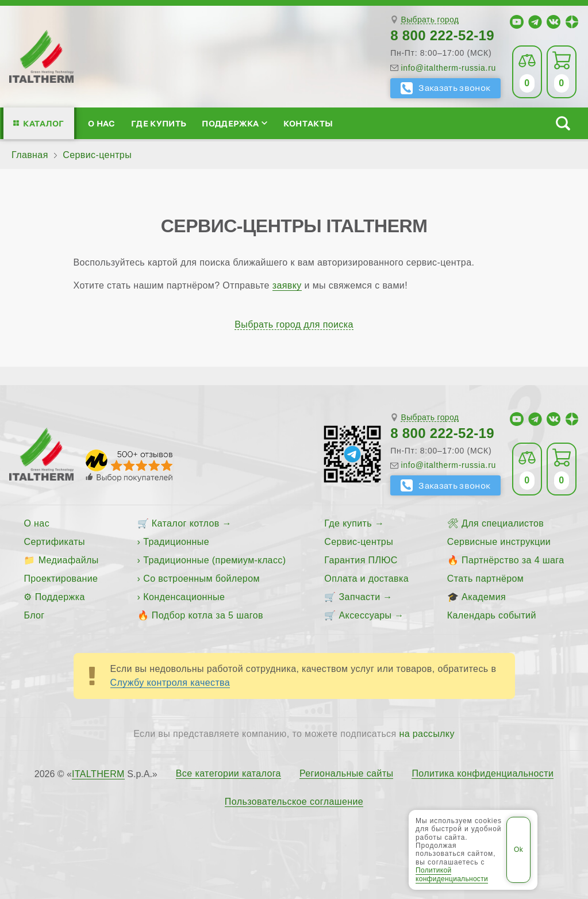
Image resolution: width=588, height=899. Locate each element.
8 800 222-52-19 (442, 35)
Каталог (43, 123)
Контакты (308, 123)
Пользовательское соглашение (294, 802)
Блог (34, 615)
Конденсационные (184, 597)
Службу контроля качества (170, 683)
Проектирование (61, 579)
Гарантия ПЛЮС (361, 560)
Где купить (159, 123)
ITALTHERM (98, 774)
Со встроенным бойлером (201, 579)
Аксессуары (366, 615)
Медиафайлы (69, 560)
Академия (484, 597)
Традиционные (176, 542)
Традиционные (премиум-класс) (214, 560)
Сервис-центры (359, 542)
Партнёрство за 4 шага (513, 560)
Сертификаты (54, 542)
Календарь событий (492, 615)
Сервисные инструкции (499, 542)
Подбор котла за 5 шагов (207, 615)
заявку (287, 285)
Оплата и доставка (366, 579)
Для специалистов (503, 523)
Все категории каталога (228, 774)
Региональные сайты (347, 774)
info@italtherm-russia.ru (448, 68)
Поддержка (235, 123)
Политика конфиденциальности (483, 774)
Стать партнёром (485, 579)
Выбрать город (430, 20)
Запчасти (360, 597)
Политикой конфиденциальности (452, 874)
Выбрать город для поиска (294, 325)
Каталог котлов (186, 523)
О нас (102, 123)
